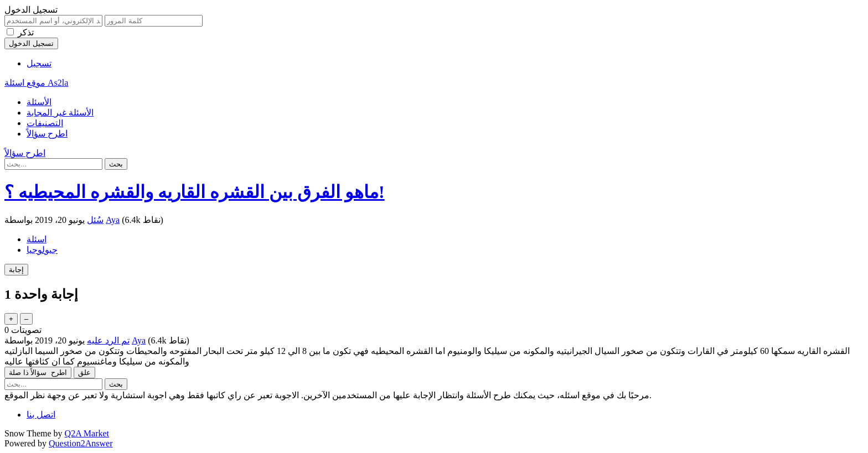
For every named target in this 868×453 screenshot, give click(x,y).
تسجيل (39, 63)
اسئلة (37, 239)
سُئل (95, 220)
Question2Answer (81, 443)
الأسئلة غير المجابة (60, 113)
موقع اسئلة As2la (36, 83)
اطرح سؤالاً (47, 134)
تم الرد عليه (108, 340)
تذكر (26, 32)
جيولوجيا (42, 250)
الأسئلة (39, 102)
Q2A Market (87, 433)
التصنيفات (45, 123)
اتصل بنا (41, 415)
